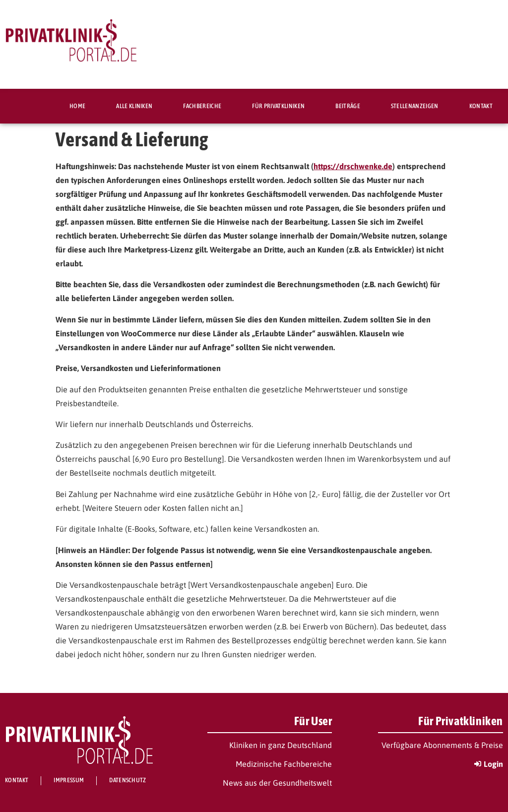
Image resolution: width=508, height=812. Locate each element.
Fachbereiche (202, 106)
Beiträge (348, 106)
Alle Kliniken (134, 106)
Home (77, 106)
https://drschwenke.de (353, 166)
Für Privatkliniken (278, 106)
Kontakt (481, 106)
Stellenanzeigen (415, 106)
